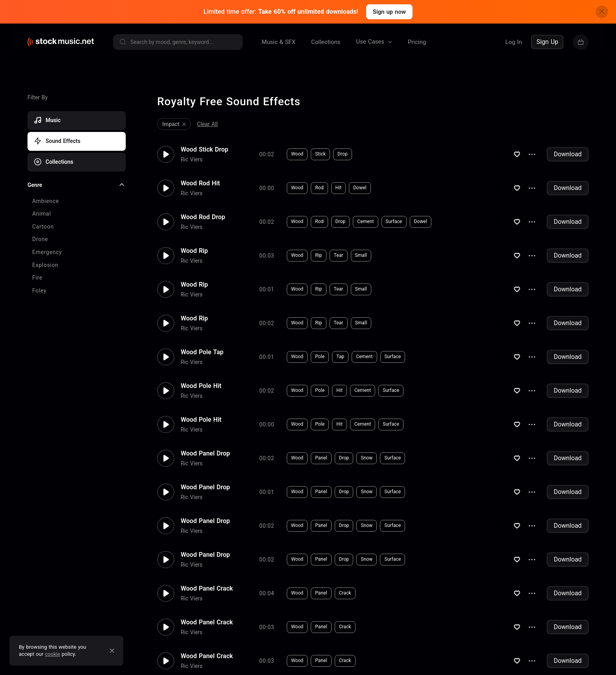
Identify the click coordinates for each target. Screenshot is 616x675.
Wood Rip (194, 249)
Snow (367, 456)
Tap (340, 355)
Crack (345, 591)
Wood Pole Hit (201, 384)
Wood (297, 152)
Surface (394, 220)
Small (361, 254)
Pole (320, 355)
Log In (513, 42)
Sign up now (389, 12)
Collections (326, 42)
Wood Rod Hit (200, 181)
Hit (339, 186)
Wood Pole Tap (202, 350)
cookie (53, 654)
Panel (321, 456)
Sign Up (547, 42)
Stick (320, 152)
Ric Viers (192, 157)
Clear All (208, 122)
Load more (41, 242)
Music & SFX (279, 42)
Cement (365, 220)
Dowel (360, 186)
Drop (343, 152)
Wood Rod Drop (203, 215)
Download (567, 152)
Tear (339, 254)
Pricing (417, 42)
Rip (318, 254)
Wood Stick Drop (204, 148)
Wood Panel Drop (205, 452)
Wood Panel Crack (207, 587)
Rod (319, 186)
